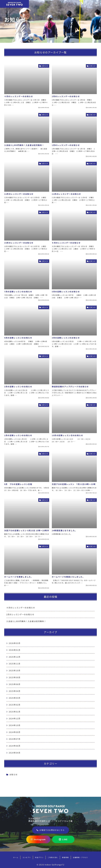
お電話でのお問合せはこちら (50, 830)
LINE (63, 839)
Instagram (38, 839)
